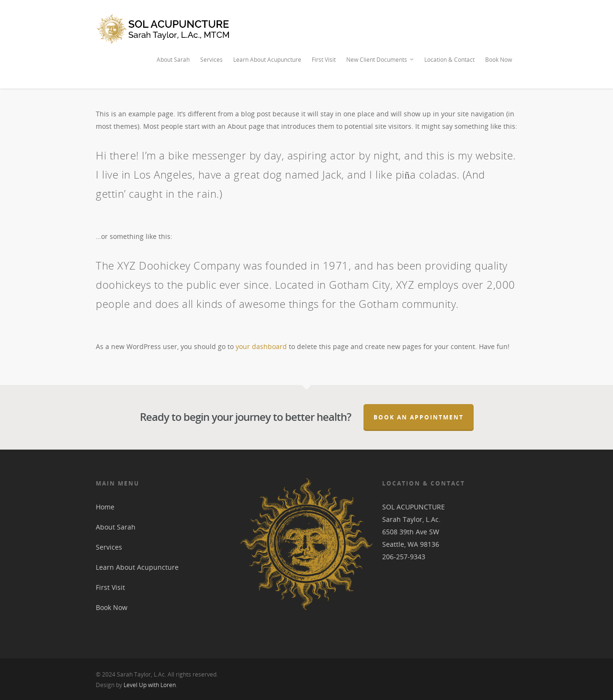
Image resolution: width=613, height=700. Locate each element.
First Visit (324, 60)
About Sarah (173, 60)
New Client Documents (380, 60)
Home (105, 507)
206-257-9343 (404, 557)
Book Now (499, 60)
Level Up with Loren (150, 685)
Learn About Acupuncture (267, 60)
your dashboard (261, 346)
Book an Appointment (419, 417)
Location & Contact (449, 60)
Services (211, 60)
